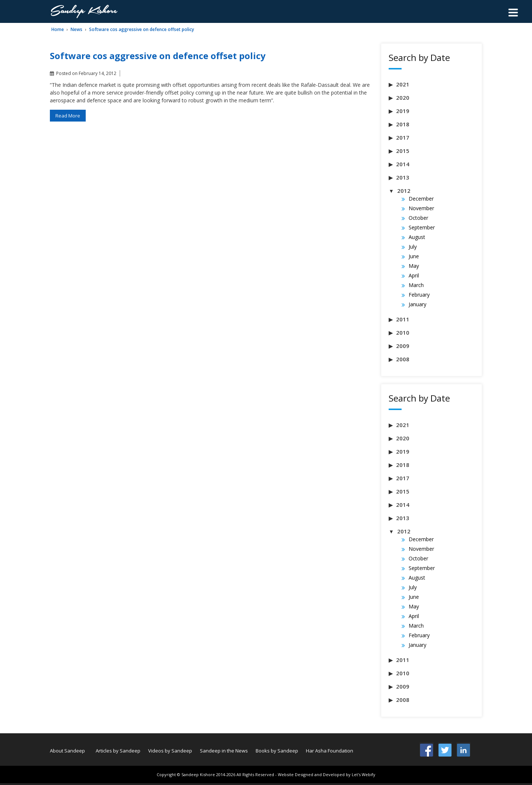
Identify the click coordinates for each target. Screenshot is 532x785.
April (414, 275)
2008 (403, 359)
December (421, 199)
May (414, 266)
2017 (403, 137)
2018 (403, 124)
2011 (403, 319)
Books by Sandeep (277, 751)
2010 (403, 332)
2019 (403, 111)
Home (58, 29)
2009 (403, 346)
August (417, 237)
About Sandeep (67, 751)
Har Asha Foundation (330, 751)
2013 (403, 177)
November (421, 208)
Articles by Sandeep (118, 751)
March (416, 285)
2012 (404, 191)
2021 (403, 84)
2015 (403, 151)
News (76, 29)
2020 (403, 98)
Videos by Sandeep (170, 751)
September (422, 227)
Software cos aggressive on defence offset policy (141, 29)
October (418, 218)
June (414, 256)
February (419, 295)
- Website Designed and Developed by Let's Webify (325, 774)
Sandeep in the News (224, 751)
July (413, 247)
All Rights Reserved (255, 774)
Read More (68, 116)
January (417, 304)
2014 (403, 164)
